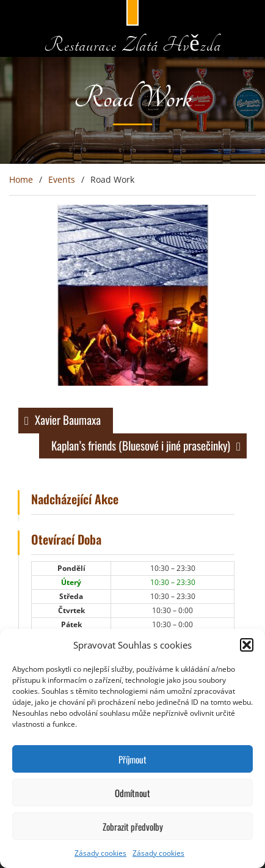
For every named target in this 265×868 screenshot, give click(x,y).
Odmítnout (132, 793)
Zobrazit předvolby (133, 826)
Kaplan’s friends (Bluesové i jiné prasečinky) (141, 445)
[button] (247, 645)
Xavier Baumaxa (68, 419)
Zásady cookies (100, 853)
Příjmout (132, 759)
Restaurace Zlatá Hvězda (132, 45)
